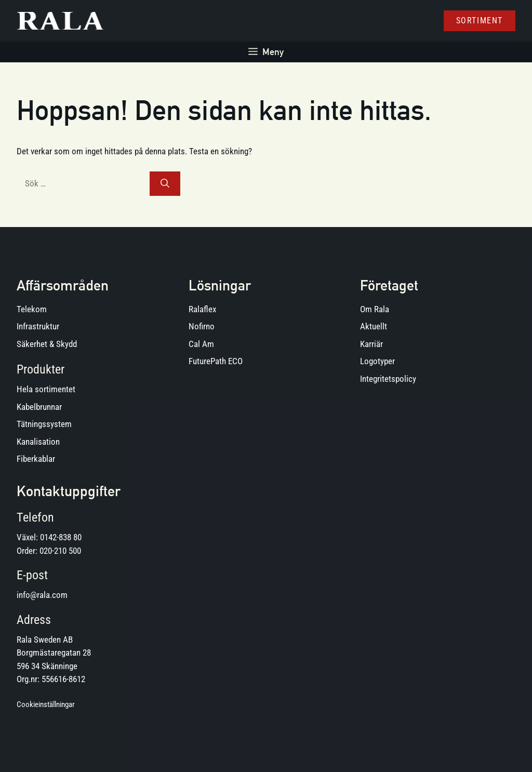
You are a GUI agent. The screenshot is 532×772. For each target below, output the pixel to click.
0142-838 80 (61, 537)
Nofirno (202, 326)
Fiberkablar (36, 459)
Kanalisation (38, 442)
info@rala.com (42, 595)
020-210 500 (60, 551)
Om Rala (375, 309)
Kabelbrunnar (39, 407)
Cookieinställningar (46, 704)
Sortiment (480, 21)
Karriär (371, 344)
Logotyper (377, 361)
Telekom (32, 309)
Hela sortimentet (46, 389)
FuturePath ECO (216, 361)
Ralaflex (202, 309)
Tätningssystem (44, 424)
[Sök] (165, 184)
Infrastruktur (38, 326)
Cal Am (201, 344)
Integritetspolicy (388, 379)
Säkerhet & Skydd (47, 344)
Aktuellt (374, 326)
